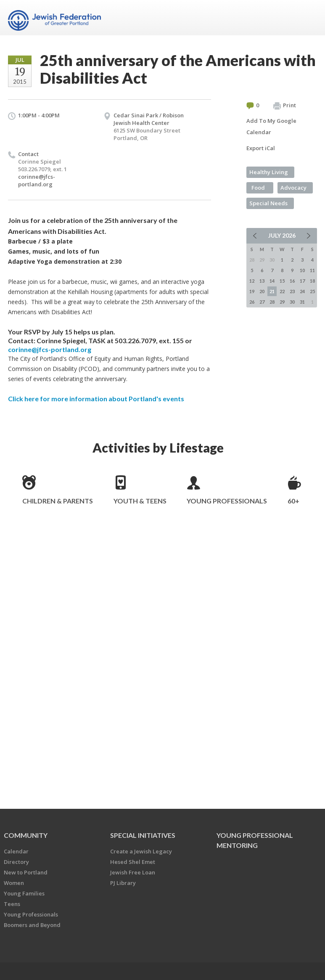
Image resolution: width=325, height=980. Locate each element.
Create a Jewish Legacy (141, 851)
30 (292, 302)
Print (285, 106)
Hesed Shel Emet (133, 862)
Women (14, 883)
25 (312, 291)
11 (312, 270)
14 (272, 281)
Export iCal (261, 148)
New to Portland (26, 872)
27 (262, 302)
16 (292, 281)
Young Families (24, 893)
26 (252, 302)
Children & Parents (58, 501)
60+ (293, 501)
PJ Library (123, 883)
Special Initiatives (143, 835)
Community (26, 835)
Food (258, 188)
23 (292, 291)
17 (302, 281)
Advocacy (293, 188)
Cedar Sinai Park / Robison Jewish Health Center (149, 119)
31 (302, 302)
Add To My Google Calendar (271, 126)
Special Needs (268, 203)
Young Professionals (227, 501)
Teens (12, 904)
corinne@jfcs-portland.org (37, 180)
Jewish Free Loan (133, 872)
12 (252, 281)
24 (302, 291)
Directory (16, 862)
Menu (307, 18)
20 (262, 291)
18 (312, 281)
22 (282, 291)
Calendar (16, 851)
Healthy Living (269, 172)
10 (302, 270)
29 (282, 302)
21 (272, 291)
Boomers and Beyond (32, 925)
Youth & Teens (140, 501)
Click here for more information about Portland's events (96, 399)
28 (272, 302)
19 (252, 291)
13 (262, 281)
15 (282, 281)
